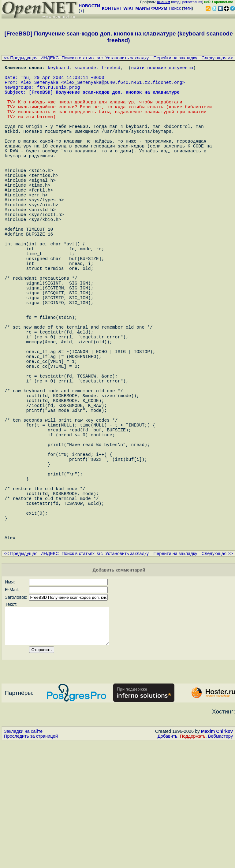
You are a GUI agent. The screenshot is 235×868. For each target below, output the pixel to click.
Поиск (175, 8)
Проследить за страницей (31, 862)
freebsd (111, 69)
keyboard (58, 69)
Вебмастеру (220, 862)
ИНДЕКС (50, 58)
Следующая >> (217, 58)
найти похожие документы (162, 69)
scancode (85, 69)
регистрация (192, 2)
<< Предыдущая (21, 58)
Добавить (168, 862)
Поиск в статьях (78, 58)
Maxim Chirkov (217, 857)
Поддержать (193, 862)
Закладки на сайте (23, 857)
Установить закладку (127, 58)
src (100, 58)
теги (187, 8)
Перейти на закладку (175, 58)
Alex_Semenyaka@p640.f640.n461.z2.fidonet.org (123, 87)
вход (176, 2)
